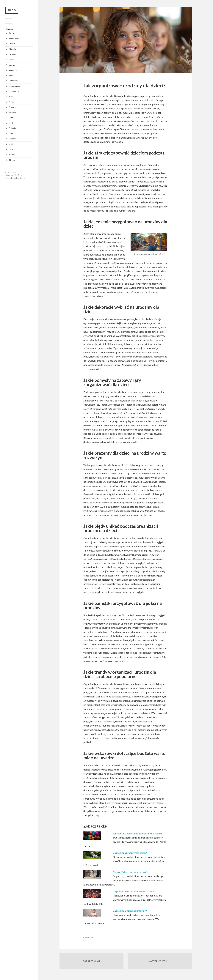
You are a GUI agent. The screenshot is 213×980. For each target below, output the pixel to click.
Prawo (11, 102)
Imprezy (12, 65)
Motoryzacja (14, 81)
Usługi (11, 149)
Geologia (12, 54)
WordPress (18, 175)
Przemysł (12, 107)
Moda (11, 75)
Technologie (13, 128)
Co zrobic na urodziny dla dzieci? (130, 853)
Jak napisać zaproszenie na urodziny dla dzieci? (137, 834)
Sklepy (11, 118)
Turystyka (13, 139)
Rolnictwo (12, 112)
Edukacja (12, 49)
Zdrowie (12, 160)
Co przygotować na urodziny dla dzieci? (133, 891)
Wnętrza (12, 155)
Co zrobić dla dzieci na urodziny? (130, 872)
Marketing (13, 70)
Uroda (11, 144)
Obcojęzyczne (14, 91)
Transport (12, 133)
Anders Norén (19, 178)
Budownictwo (14, 38)
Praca (11, 97)
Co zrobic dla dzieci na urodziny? (130, 911)
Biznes (11, 33)
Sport (11, 123)
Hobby (11, 60)
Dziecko (12, 44)
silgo (12, 10)
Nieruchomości (14, 86)
